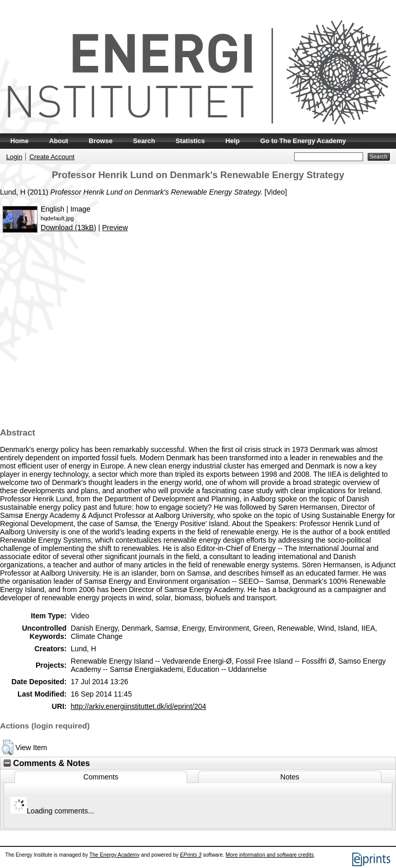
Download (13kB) (68, 228)
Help (232, 141)
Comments (101, 777)
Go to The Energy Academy (303, 141)
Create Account (52, 157)
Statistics (190, 141)
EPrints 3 (191, 855)
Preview (115, 228)
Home (20, 141)
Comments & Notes (47, 763)
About (59, 141)
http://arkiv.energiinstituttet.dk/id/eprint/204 (138, 706)
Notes (290, 777)
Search (144, 141)
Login (14, 157)
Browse (101, 141)
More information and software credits (270, 855)
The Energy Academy (115, 855)
